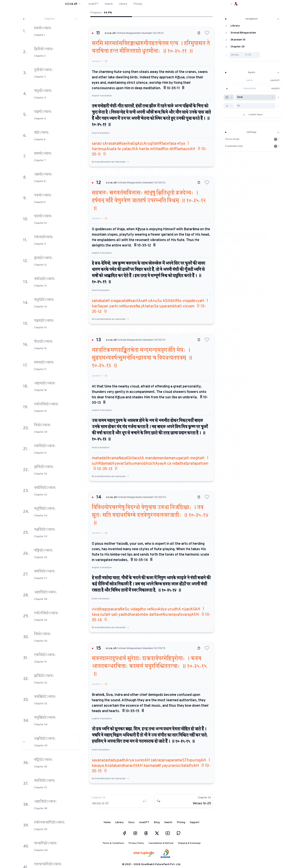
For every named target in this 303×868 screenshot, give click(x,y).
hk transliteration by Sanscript (110, 162)
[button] (207, 33)
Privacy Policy (136, 843)
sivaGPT (144, 822)
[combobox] (229, 97)
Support (195, 822)
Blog (157, 822)
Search (168, 822)
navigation (252, 19)
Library (119, 822)
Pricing (181, 822)
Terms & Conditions (113, 843)
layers (252, 72)
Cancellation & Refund (161, 843)
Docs (131, 822)
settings (252, 132)
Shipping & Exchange (189, 843)
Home (107, 822)
